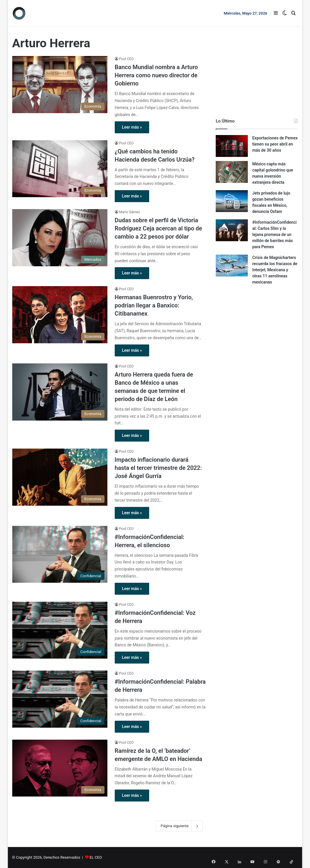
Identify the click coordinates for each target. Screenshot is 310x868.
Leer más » (132, 127)
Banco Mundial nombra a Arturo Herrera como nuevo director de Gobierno (156, 75)
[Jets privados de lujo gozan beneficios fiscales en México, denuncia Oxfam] (232, 201)
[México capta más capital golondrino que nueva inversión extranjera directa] (232, 172)
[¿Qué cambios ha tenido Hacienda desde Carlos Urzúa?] (60, 169)
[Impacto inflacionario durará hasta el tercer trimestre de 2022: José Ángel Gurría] (60, 477)
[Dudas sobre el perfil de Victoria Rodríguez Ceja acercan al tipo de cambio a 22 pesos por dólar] (60, 238)
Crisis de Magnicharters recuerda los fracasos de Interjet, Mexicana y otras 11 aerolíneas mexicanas (275, 270)
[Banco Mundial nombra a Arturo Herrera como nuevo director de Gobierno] (60, 85)
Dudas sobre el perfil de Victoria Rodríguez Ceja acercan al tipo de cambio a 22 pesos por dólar (159, 228)
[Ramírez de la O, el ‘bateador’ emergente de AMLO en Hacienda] (60, 768)
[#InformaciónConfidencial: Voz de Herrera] (60, 630)
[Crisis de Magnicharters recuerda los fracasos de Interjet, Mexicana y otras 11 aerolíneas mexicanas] (232, 266)
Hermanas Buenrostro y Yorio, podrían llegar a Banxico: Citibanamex (154, 305)
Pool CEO (126, 59)
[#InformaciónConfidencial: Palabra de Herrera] (60, 699)
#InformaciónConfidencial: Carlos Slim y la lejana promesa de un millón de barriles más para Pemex (274, 235)
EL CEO (96, 857)
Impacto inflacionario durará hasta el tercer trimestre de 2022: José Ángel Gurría (158, 468)
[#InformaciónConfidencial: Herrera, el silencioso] (60, 554)
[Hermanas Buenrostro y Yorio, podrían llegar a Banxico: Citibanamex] (60, 315)
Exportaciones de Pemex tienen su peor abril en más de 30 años (275, 144)
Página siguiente (179, 826)
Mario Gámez (129, 212)
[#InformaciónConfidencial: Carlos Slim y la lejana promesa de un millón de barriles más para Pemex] (232, 230)
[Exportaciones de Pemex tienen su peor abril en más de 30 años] (232, 146)
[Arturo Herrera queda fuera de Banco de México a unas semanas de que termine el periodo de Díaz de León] (60, 392)
